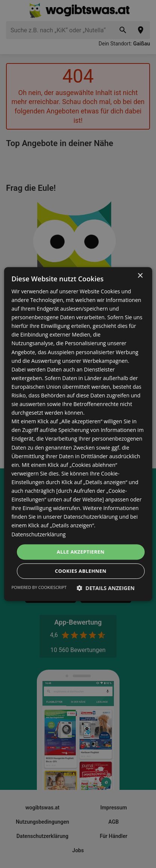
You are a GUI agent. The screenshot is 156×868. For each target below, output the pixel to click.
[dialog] (78, 434)
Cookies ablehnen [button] (81, 571)
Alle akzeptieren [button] (81, 552)
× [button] (140, 276)
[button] (106, 588)
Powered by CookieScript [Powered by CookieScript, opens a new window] (39, 587)
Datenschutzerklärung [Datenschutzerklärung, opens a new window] (38, 534)
